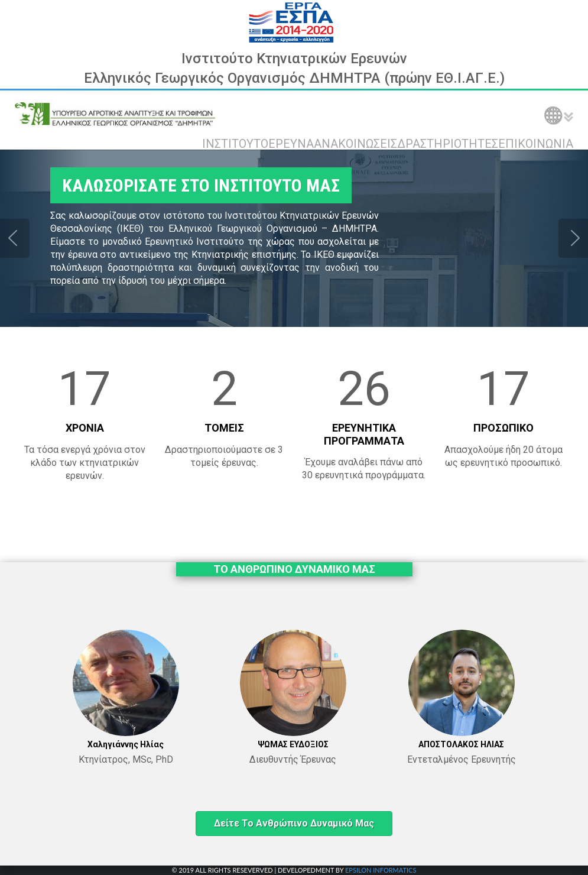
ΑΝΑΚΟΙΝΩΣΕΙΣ (355, 144)
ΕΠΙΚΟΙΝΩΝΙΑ (536, 144)
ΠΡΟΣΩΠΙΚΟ (503, 428)
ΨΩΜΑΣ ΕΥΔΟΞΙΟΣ (293, 744)
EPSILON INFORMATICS (381, 870)
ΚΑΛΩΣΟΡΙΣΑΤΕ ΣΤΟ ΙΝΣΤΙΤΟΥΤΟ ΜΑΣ (194, 185)
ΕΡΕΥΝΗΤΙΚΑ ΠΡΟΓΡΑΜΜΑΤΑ (364, 434)
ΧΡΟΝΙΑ (85, 428)
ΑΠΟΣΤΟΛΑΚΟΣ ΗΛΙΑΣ (461, 744)
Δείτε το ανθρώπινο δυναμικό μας (294, 823)
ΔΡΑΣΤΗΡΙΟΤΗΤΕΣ (448, 144)
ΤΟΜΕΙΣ (224, 428)
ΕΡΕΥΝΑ (291, 144)
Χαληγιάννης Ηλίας (126, 744)
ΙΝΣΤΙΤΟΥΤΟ (235, 144)
